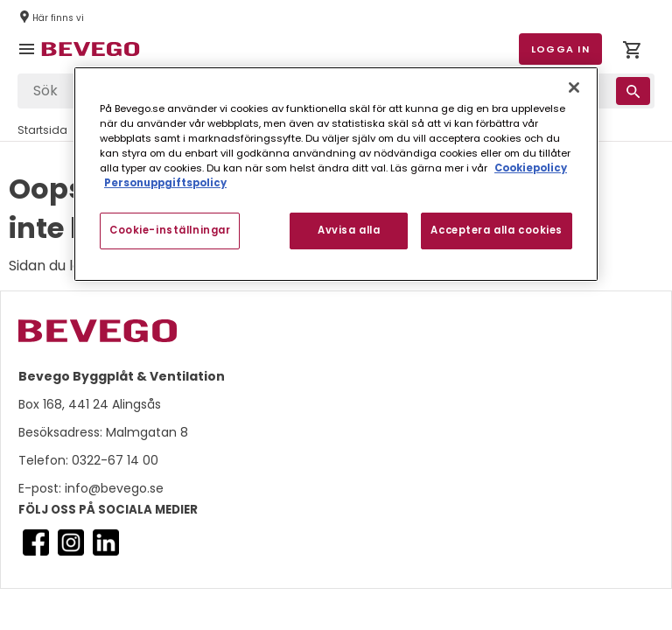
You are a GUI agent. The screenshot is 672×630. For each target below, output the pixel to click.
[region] (336, 174)
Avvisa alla (349, 230)
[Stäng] (574, 87)
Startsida (42, 130)
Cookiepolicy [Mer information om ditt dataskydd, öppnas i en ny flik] (531, 168)
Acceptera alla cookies (497, 230)
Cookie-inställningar (170, 230)
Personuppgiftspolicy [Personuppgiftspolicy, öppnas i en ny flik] (165, 183)
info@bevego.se (112, 488)
